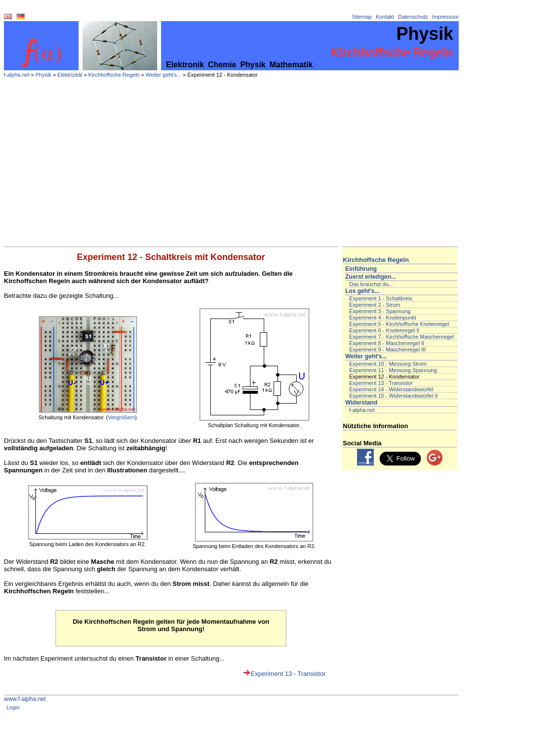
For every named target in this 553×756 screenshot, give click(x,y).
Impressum (445, 17)
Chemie (222, 65)
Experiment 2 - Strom (375, 305)
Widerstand (361, 403)
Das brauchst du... (371, 284)
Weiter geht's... (163, 75)
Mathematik (291, 65)
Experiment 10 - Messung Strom (388, 364)
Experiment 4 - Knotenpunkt (383, 318)
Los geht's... (362, 291)
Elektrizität (70, 75)
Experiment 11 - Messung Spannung (393, 370)
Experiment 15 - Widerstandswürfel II (393, 396)
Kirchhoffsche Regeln (114, 75)
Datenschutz (413, 17)
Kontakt (385, 17)
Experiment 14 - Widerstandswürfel (391, 389)
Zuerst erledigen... (371, 277)
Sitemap (362, 17)
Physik (253, 65)
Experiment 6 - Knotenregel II (384, 330)
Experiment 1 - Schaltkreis (381, 298)
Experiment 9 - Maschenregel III (387, 349)
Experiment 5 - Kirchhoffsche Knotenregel (399, 324)
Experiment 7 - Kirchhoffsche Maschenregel (401, 337)
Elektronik (185, 65)
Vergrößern (122, 417)
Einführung (361, 269)
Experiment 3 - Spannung (380, 311)
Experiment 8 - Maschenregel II (387, 343)
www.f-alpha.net (25, 699)
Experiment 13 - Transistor (288, 674)
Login (13, 707)
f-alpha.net (17, 75)
